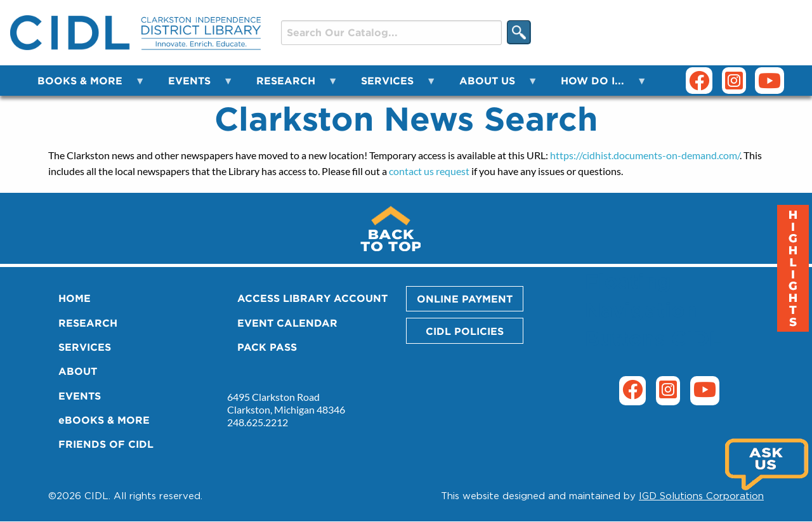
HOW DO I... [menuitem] (596, 85)
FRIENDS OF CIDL (106, 444)
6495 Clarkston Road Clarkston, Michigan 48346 (286, 403)
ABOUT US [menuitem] (491, 85)
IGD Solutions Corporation (701, 495)
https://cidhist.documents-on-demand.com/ (645, 155)
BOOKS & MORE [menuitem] (84, 85)
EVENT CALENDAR (287, 323)
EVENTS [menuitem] (193, 85)
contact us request (429, 171)
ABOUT (78, 371)
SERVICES (85, 347)
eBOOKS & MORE (104, 420)
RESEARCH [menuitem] (290, 85)
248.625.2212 (258, 422)
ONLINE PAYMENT (465, 299)
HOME (75, 298)
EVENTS (80, 396)
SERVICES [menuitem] (391, 85)
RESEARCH (88, 323)
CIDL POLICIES (465, 331)
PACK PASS (267, 347)
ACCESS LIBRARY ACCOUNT (312, 298)
